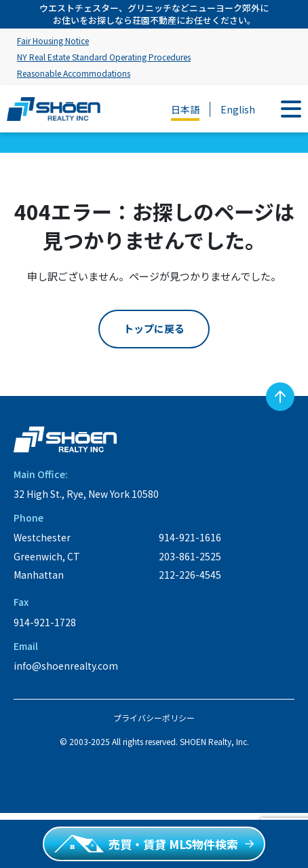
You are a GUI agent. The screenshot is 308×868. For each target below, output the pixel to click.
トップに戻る (154, 328)
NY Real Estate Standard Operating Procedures (104, 57)
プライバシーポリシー (154, 718)
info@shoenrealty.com (66, 666)
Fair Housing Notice (53, 40)
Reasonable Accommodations (74, 73)
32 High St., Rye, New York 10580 (86, 494)
